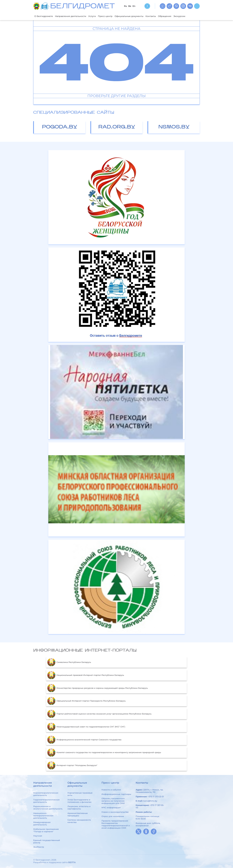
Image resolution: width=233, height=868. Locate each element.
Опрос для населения (113, 817)
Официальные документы (133, 16)
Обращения (171, 16)
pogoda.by (60, 127)
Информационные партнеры (116, 794)
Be (130, 6)
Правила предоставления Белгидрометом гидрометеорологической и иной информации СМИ (116, 824)
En (134, 6)
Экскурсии (186, 16)
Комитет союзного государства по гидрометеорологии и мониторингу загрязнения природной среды (104, 753)
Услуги (95, 16)
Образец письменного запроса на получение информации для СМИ (113, 801)
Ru (125, 6)
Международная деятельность (42, 824)
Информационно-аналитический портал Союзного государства (84, 740)
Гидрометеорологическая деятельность (46, 801)
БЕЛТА (72, 863)
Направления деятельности (72, 16)
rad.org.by (117, 127)
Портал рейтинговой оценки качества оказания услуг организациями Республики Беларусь (99, 714)
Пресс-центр (108, 16)
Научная (38, 836)
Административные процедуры (78, 814)
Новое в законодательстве (115, 812)
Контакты (156, 16)
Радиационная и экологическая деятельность (48, 808)
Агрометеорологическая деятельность (46, 794)
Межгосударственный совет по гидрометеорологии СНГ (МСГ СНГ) (86, 727)
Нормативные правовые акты (80, 794)
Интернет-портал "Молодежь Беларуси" (72, 766)
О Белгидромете (44, 16)
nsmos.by (174, 127)
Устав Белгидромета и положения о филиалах (79, 801)
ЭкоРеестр (39, 847)
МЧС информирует (111, 808)
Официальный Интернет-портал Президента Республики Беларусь (86, 701)
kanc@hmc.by (150, 801)
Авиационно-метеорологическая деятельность (43, 816)
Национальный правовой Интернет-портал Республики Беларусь (86, 675)
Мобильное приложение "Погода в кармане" (46, 830)
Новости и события (111, 790)
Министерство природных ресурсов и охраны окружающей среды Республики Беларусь (97, 688)
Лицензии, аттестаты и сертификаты (79, 808)
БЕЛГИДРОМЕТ (82, 7)
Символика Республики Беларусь (69, 662)
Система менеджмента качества (79, 821)
